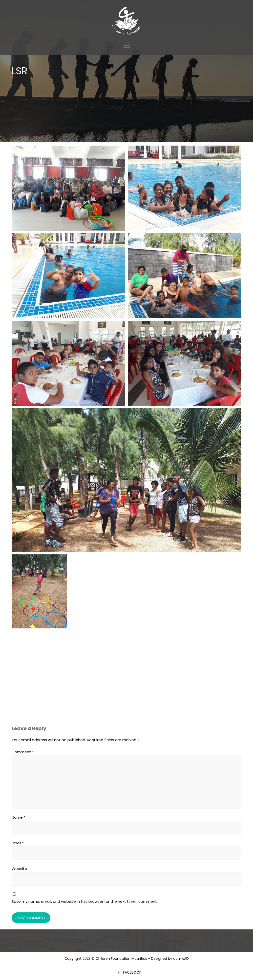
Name (19, 817)
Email (18, 843)
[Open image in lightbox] (68, 188)
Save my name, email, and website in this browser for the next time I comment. (85, 901)
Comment (23, 752)
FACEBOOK (132, 972)
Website (19, 869)
